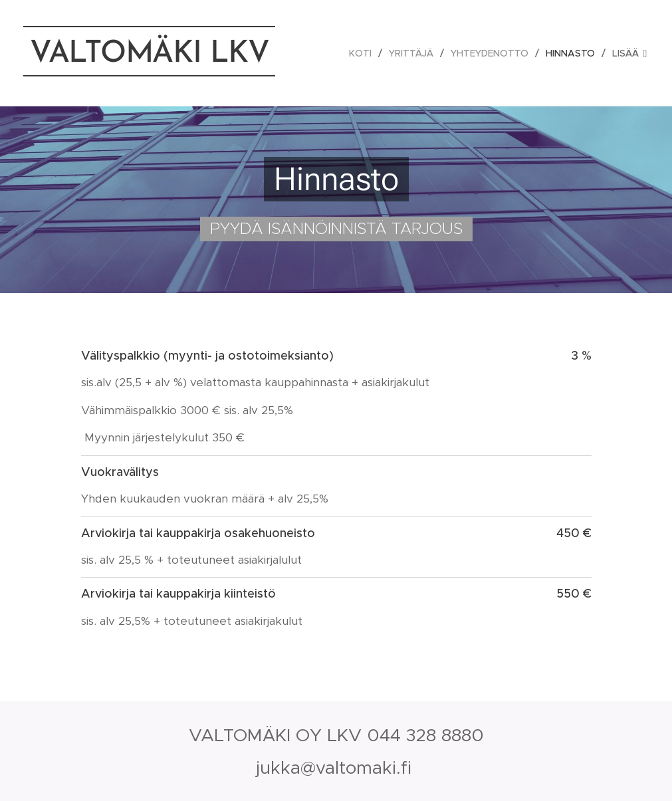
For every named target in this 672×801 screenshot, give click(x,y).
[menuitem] (364, 53)
